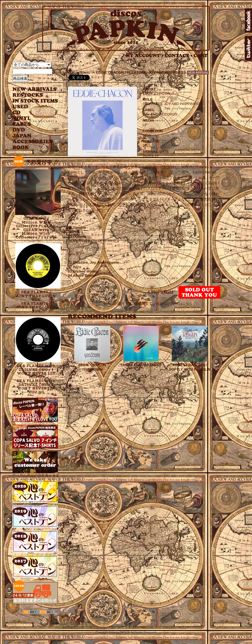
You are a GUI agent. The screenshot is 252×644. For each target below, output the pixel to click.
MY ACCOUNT (145, 56)
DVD (19, 130)
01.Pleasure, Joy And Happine (93, 262)
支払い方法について (112, 628)
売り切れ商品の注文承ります (36, 473)
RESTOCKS (31, 95)
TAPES (22, 124)
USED (31, 107)
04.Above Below (82, 275)
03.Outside (77, 236)
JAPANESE (31, 136)
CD (17, 113)
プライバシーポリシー (176, 628)
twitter (248, 48)
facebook (248, 20)
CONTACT (179, 56)
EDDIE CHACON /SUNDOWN (92, 367)
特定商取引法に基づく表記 (79, 628)
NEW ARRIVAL (35, 89)
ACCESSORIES (33, 142)
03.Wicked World (82, 271)
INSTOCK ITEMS (35, 101)
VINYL (22, 118)
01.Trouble (77, 228)
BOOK (21, 147)
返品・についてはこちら (174, 304)
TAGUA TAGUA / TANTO (141, 365)
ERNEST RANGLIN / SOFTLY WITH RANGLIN (190, 367)
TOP (72, 72)
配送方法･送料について (143, 628)
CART (201, 56)
